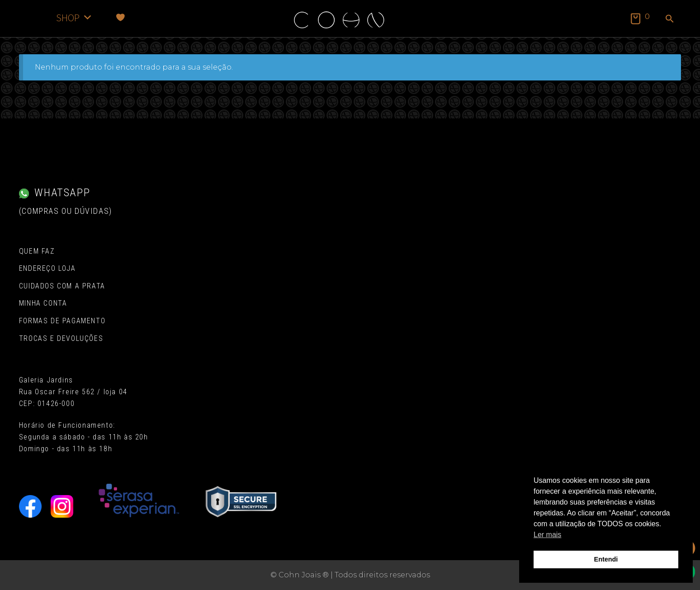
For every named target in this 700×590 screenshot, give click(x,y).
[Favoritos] (121, 17)
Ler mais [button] (547, 535)
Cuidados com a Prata (62, 286)
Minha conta (43, 303)
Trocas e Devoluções (61, 338)
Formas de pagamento (62, 321)
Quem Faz (37, 251)
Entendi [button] (606, 559)
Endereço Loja (47, 268)
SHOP (74, 17)
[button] (670, 19)
